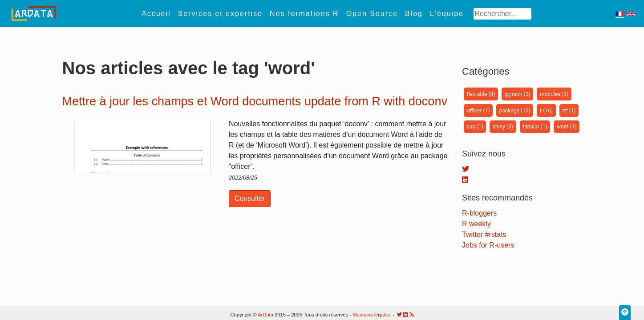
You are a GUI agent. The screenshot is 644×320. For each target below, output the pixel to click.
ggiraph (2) (518, 94)
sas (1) (475, 127)
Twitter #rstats (484, 234)
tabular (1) (535, 127)
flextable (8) (481, 94)
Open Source (372, 14)
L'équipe (447, 14)
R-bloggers (479, 213)
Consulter (250, 198)
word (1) (567, 127)
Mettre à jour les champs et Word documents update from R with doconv (255, 101)
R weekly (476, 224)
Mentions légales (371, 315)
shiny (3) (503, 127)
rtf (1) (569, 111)
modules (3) (554, 94)
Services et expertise (221, 14)
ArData (265, 315)
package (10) (515, 111)
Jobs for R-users (488, 245)
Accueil (156, 14)
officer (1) (478, 111)
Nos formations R (304, 14)
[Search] (502, 14)
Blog (414, 14)
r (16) (546, 111)
